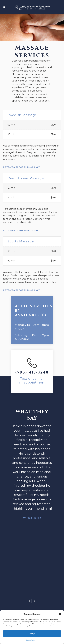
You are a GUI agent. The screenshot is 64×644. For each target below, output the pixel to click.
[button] (60, 614)
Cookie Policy (31, 640)
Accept (32, 634)
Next (35, 601)
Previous (29, 601)
